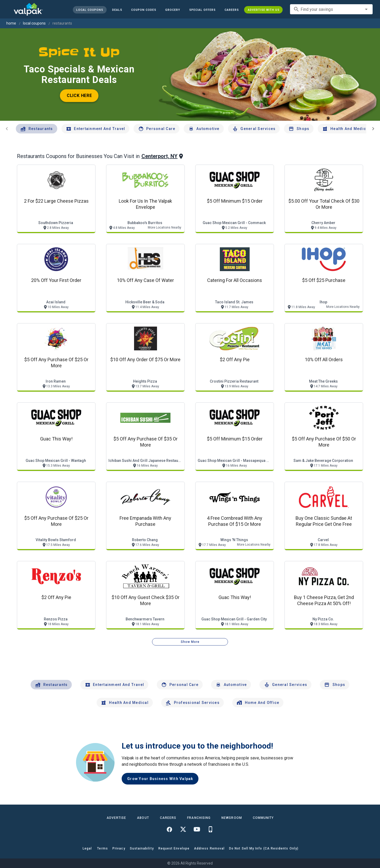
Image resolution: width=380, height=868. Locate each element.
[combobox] (331, 9)
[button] (202, 10)
